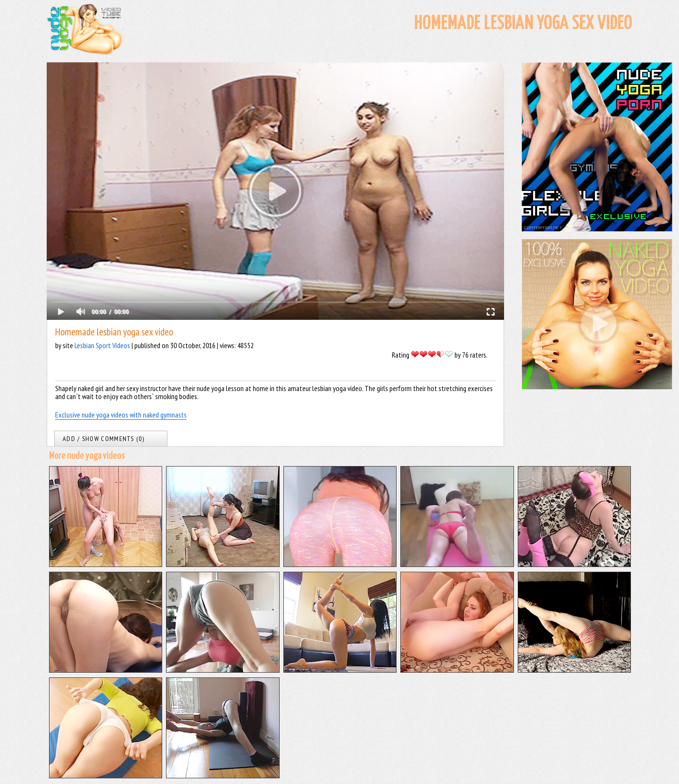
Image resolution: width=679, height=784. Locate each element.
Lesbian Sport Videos (102, 345)
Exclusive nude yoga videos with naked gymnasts (121, 415)
